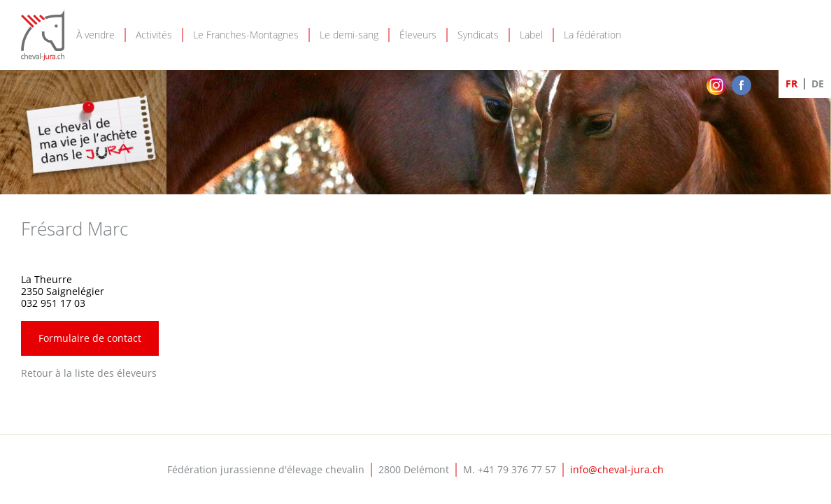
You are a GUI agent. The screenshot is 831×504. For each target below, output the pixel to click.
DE (818, 84)
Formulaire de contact (90, 338)
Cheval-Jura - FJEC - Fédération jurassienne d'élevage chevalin (43, 35)
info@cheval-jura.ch (617, 469)
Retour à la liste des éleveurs (89, 373)
